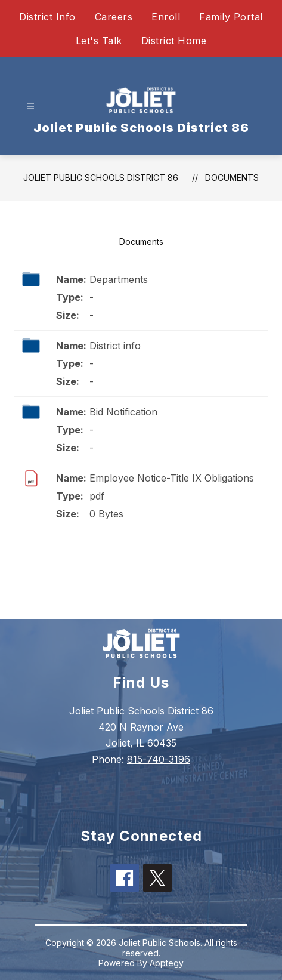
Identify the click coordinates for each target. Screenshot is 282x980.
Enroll (166, 17)
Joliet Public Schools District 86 (101, 178)
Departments (119, 279)
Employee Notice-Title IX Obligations (172, 478)
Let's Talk (99, 41)
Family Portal (231, 17)
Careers (114, 17)
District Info (47, 17)
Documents (232, 178)
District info (115, 346)
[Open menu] (31, 107)
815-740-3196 (159, 759)
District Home (174, 41)
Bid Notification (123, 412)
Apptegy (167, 963)
